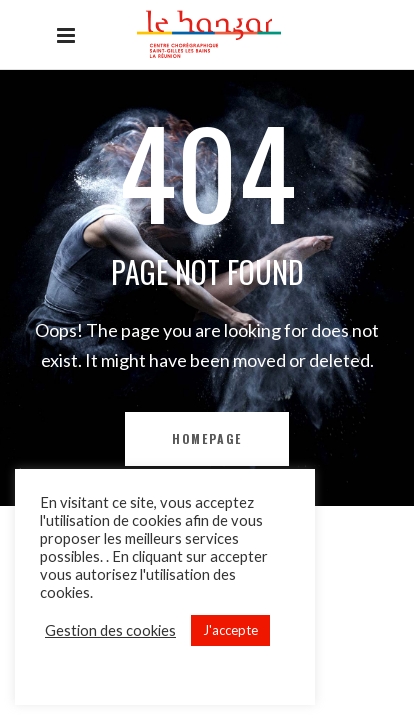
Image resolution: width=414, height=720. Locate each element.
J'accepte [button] (230, 630)
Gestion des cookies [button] (110, 630)
